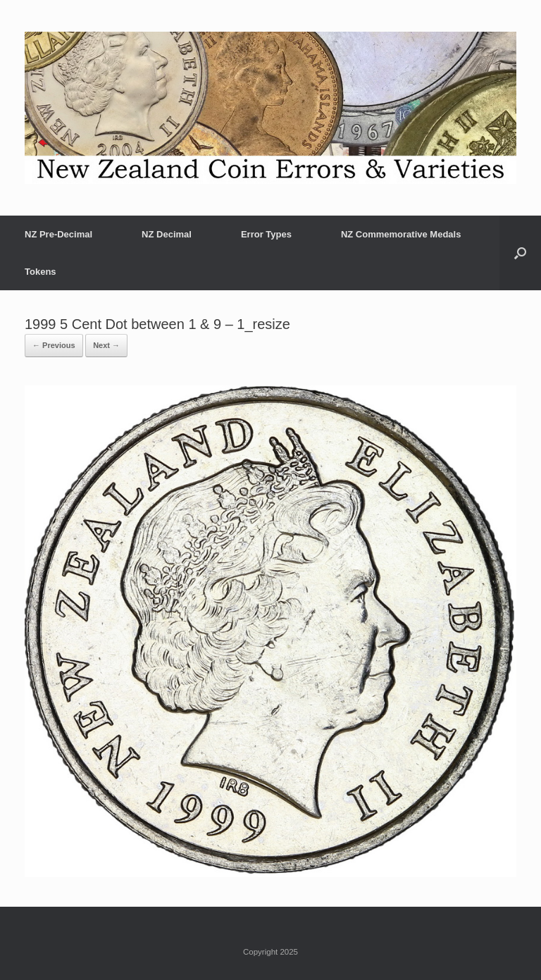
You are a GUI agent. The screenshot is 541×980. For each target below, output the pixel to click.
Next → (106, 345)
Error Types (266, 234)
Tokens (41, 272)
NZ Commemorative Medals (401, 234)
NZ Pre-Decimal (58, 234)
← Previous (54, 345)
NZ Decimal (167, 234)
